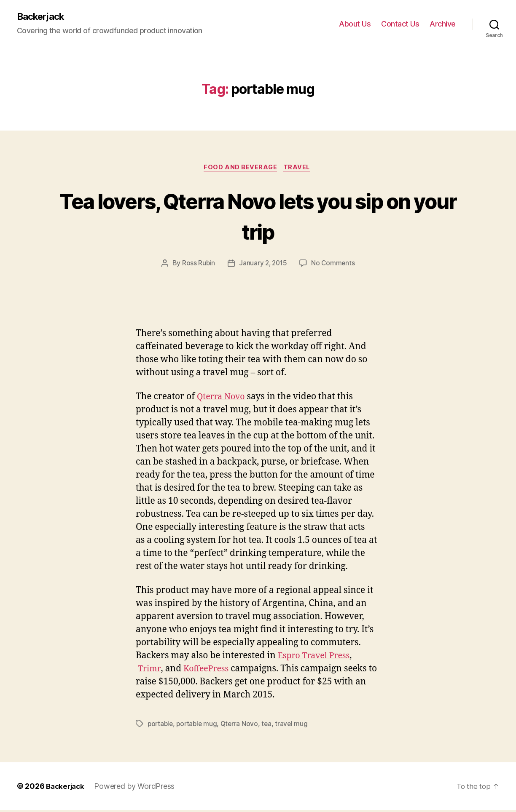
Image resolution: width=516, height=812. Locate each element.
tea (271, 726)
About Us (355, 24)
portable (161, 726)
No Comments (334, 265)
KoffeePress (209, 671)
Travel (299, 169)
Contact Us (400, 24)
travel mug (296, 726)
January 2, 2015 (263, 265)
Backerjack (43, 17)
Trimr (150, 671)
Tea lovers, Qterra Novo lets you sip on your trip (258, 216)
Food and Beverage (240, 169)
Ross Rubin (197, 265)
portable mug (199, 726)
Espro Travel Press (317, 658)
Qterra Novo (223, 399)
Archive (443, 24)
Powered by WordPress (137, 788)
